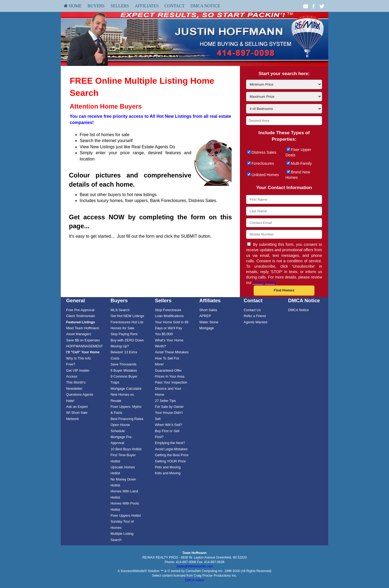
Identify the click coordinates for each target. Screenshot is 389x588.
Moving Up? (120, 346)
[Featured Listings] (81, 322)
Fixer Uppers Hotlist (126, 515)
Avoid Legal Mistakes (171, 449)
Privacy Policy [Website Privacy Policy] (265, 283)
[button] (284, 291)
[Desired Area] (284, 121)
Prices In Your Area (170, 376)
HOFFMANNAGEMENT (85, 346)
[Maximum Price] (284, 97)
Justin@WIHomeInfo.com (194, 566)
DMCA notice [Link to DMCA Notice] (194, 580)
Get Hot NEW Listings (127, 316)
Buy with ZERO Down (127, 340)
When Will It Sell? (168, 425)
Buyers (96, 6)
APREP (205, 316)
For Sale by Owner (169, 407)
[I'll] (83, 352)
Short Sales (208, 310)
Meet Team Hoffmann (83, 328)
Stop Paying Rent (124, 334)
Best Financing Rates (127, 419)
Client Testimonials (81, 316)
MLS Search (120, 310)
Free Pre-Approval (80, 310)
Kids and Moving (168, 473)
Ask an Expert (77, 407)
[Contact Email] (284, 223)
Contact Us (252, 310)
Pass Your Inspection (171, 382)
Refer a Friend (255, 316)
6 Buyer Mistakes (124, 370)
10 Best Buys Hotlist (126, 449)
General (76, 300)
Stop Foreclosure (168, 310)
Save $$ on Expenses (83, 340)
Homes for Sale (122, 328)
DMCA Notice (205, 6)
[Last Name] (284, 211)
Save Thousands (123, 364)
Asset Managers (79, 334)
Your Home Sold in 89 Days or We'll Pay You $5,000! (172, 328)
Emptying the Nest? (170, 443)
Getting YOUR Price (170, 461)
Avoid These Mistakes (172, 352)
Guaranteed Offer (168, 370)
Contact (175, 6)
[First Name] (284, 199)
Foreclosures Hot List (127, 322)
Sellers (120, 6)
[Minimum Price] (284, 84)
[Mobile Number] (284, 234)
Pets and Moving (168, 467)
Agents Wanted (255, 322)
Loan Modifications (169, 316)
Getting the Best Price (172, 455)
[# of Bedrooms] (284, 109)
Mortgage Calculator (126, 389)
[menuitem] (73, 6)
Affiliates (147, 6)
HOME (73, 6)
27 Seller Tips (165, 401)
